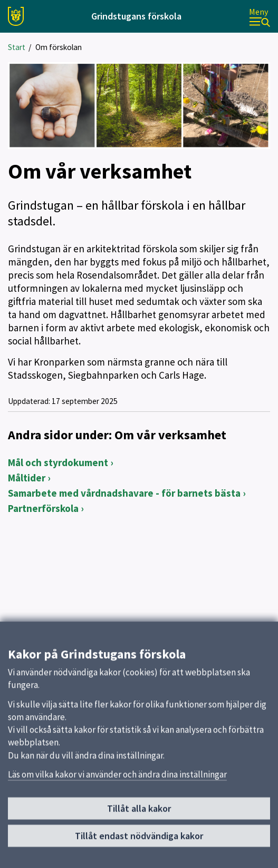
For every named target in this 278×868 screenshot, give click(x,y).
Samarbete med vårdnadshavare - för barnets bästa (124, 493)
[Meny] (260, 17)
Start (17, 47)
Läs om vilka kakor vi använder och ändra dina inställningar (117, 783)
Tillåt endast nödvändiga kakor (139, 845)
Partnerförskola (43, 508)
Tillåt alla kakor (139, 817)
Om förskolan (59, 47)
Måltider (27, 478)
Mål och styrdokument (58, 462)
